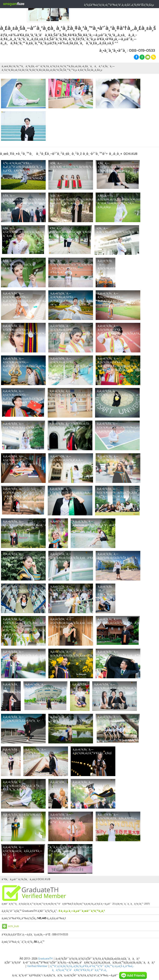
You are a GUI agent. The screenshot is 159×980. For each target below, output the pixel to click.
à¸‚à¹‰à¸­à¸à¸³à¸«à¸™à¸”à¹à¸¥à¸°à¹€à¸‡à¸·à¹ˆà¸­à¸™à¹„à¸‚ (93, 959)
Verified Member (37, 957)
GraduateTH (45, 949)
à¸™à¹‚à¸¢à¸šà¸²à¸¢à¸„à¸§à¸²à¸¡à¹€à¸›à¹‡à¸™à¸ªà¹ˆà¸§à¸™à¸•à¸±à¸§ (86, 957)
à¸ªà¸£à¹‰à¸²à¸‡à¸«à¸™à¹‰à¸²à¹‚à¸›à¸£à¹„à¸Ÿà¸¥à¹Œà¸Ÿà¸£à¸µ (119, 5)
